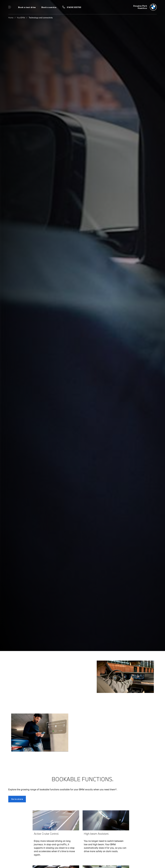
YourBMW (21, 18)
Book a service (49, 7)
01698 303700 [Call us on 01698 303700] (74, 7)
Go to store (17, 799)
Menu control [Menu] (10, 7)
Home (11, 18)
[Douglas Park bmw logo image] (145, 7)
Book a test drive (27, 7)
